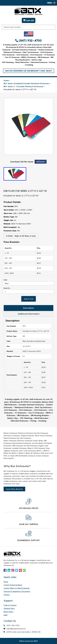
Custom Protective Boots (13, 585)
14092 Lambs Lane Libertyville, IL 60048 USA (22, 632)
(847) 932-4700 (28, 41)
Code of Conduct (10, 605)
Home (6, 80)
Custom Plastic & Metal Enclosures (17, 588)
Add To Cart (29, 299)
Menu (51, 3)
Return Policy (8, 612)
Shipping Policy (9, 608)
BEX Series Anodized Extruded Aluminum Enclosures (26, 83)
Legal (5, 615)
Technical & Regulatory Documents (17, 591)
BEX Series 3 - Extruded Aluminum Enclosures (23, 86)
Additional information (29, 314)
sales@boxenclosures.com (15, 629)
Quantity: (7, 288)
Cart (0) (29, 20)
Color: (5, 280)
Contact (7, 595)
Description (28, 308)
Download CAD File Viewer (28, 162)
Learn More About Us (14, 489)
